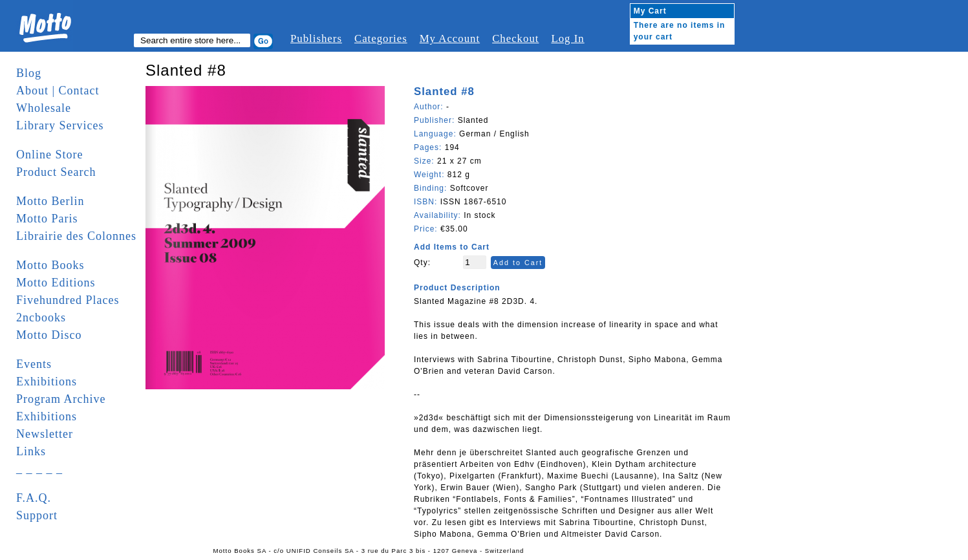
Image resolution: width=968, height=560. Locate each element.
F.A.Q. (34, 498)
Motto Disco (49, 335)
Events (34, 364)
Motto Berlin (50, 201)
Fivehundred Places (68, 300)
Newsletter (45, 434)
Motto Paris (47, 219)
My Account (450, 38)
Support (37, 515)
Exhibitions (47, 382)
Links (31, 451)
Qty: (422, 263)
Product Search (56, 172)
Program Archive (61, 399)
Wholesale (44, 108)
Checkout (515, 38)
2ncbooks (41, 318)
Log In (567, 38)
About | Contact (58, 91)
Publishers (316, 38)
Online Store (50, 155)
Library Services (60, 125)
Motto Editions (56, 283)
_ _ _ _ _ (39, 469)
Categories (381, 38)
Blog (29, 73)
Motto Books (50, 265)
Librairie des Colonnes (76, 236)
